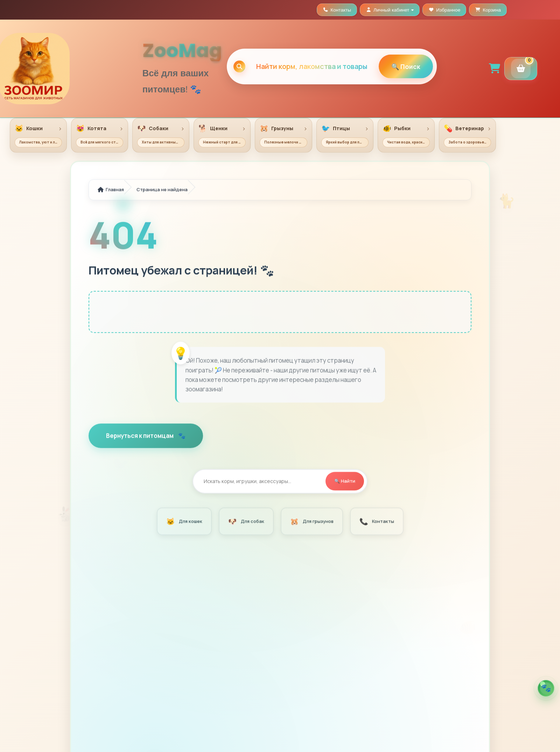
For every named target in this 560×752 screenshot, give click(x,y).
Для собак (246, 522)
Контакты (376, 522)
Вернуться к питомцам (140, 436)
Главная (111, 190)
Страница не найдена (162, 190)
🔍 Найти (345, 482)
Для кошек (184, 522)
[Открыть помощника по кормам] (546, 688)
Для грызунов (311, 522)
